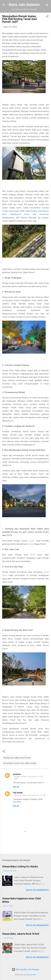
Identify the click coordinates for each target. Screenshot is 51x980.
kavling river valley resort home (17, 758)
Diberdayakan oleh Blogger (26, 969)
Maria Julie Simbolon (24, 5)
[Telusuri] (47, 6)
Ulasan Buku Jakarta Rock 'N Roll (21, 934)
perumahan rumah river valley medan (20, 763)
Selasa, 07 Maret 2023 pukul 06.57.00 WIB (30, 795)
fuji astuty (18, 793)
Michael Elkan (32, 975)
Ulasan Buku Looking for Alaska (20, 866)
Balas (16, 787)
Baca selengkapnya (37, 890)
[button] (47, 17)
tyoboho (17, 774)
